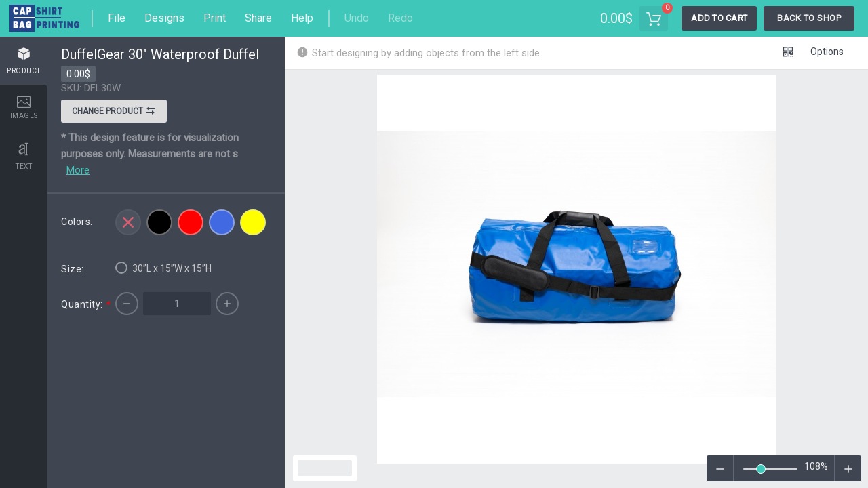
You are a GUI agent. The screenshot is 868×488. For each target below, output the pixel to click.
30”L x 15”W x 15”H (163, 268)
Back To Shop (809, 18)
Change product (114, 113)
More (78, 170)
